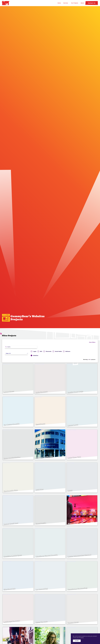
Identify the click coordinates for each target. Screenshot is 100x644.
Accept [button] (77, 641)
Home (59, 3)
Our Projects (75, 3)
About (82, 3)
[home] (7, 3)
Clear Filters (92, 342)
